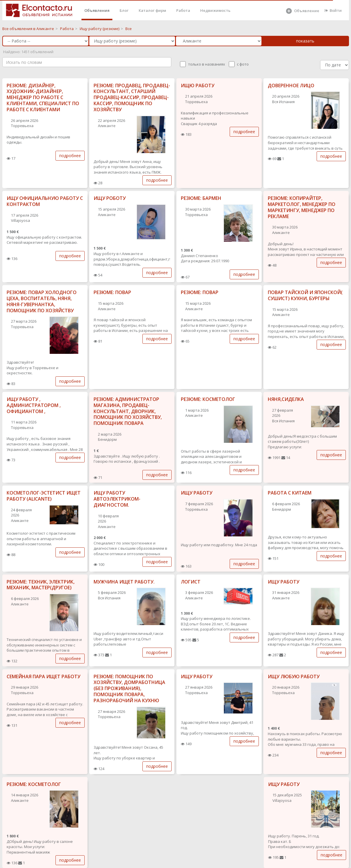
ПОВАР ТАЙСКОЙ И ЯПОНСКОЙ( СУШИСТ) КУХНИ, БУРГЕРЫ (305, 295)
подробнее (70, 156)
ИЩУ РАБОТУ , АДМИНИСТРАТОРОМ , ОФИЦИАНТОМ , (34, 405)
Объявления (97, 10)
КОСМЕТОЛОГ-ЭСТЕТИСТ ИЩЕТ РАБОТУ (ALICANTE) (44, 496)
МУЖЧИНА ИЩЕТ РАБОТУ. (124, 582)
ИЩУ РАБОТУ (197, 493)
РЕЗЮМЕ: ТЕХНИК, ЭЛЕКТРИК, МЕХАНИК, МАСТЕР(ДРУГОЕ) (41, 585)
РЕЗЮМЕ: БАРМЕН (201, 198)
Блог (124, 10)
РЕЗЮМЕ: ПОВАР (112, 292)
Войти (333, 10)
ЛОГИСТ (191, 582)
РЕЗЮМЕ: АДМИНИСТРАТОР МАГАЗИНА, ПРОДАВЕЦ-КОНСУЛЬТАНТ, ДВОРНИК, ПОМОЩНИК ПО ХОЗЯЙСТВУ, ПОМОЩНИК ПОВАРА (128, 411)
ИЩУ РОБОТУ (110, 198)
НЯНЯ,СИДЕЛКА (286, 399)
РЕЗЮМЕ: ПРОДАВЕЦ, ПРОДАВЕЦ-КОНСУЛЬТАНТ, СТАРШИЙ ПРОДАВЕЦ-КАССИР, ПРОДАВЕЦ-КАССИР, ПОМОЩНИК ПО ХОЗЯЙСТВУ (132, 97)
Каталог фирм (152, 10)
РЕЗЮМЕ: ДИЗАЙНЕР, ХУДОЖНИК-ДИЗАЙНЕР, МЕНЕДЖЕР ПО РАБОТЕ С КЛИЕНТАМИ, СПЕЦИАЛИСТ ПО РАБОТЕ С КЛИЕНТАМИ (43, 97)
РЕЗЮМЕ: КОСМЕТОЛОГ (208, 399)
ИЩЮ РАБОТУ (198, 86)
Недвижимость (215, 10)
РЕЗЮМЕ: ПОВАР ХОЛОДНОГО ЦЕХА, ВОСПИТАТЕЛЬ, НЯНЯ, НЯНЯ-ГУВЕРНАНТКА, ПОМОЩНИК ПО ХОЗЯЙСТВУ (42, 301)
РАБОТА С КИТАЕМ (290, 493)
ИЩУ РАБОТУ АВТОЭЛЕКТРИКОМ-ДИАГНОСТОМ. (117, 499)
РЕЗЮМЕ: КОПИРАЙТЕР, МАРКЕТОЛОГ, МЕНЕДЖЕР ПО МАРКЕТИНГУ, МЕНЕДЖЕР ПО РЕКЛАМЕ (302, 207)
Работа (183, 10)
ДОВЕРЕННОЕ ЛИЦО (291, 86)
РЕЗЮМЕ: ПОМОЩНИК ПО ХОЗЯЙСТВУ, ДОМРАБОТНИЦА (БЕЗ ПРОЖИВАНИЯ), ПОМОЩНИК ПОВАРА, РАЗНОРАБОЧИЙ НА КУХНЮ (129, 688)
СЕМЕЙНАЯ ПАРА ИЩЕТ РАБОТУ (43, 676)
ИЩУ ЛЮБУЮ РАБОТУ (294, 676)
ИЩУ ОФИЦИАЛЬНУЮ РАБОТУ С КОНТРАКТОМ (45, 201)
